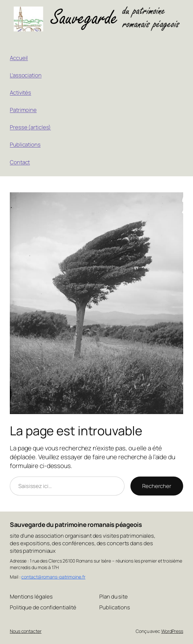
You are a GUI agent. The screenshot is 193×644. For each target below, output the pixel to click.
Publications (25, 144)
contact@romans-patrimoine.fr (53, 577)
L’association (26, 75)
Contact (20, 162)
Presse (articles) (30, 127)
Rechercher (157, 486)
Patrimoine (23, 110)
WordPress (172, 631)
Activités (20, 92)
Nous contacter (26, 631)
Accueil (19, 58)
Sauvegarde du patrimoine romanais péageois (76, 525)
